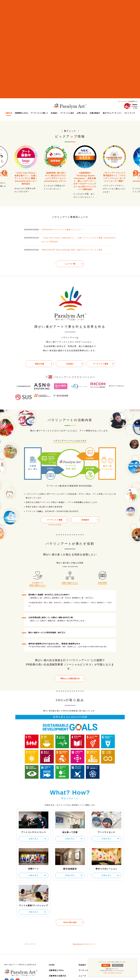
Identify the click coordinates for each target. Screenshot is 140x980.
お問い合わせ (82, 113)
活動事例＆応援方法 (58, 976)
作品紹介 (54, 113)
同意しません (118, 965)
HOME (52, 965)
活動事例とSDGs (21, 113)
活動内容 (9, 113)
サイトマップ (130, 113)
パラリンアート (30, 944)
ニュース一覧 (70, 264)
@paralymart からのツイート (84, 944)
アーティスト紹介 (67, 113)
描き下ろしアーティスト (112, 113)
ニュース (82, 976)
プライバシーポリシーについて (112, 973)
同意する (106, 965)
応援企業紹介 (95, 113)
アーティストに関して (39, 113)
